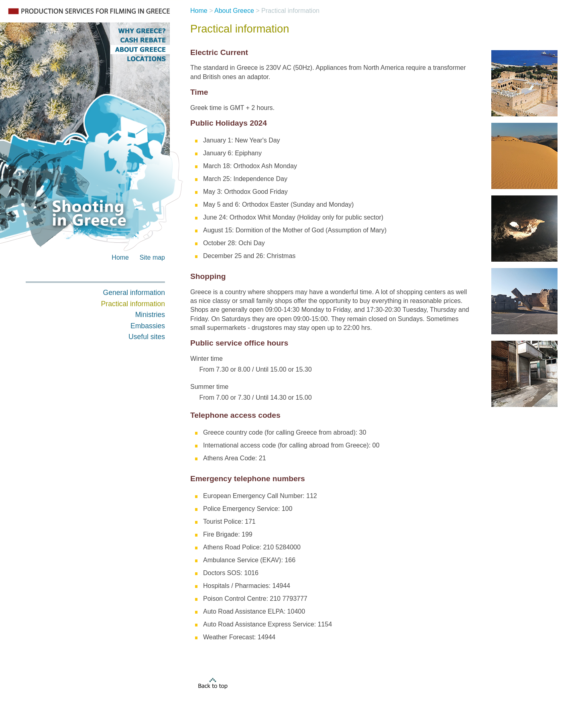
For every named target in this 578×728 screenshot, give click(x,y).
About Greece (234, 11)
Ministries (150, 315)
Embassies (148, 325)
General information (134, 293)
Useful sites (147, 337)
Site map (152, 257)
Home (120, 257)
